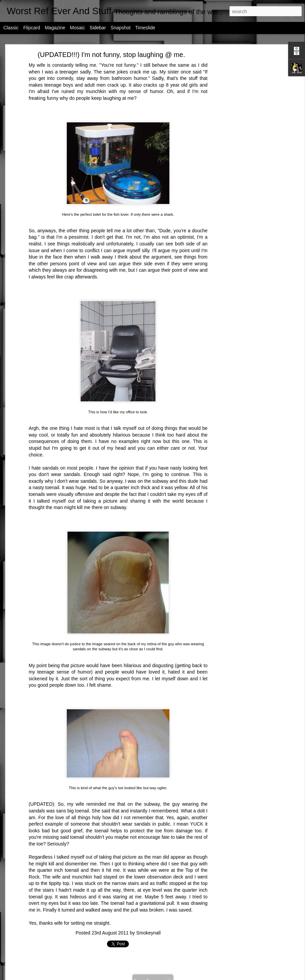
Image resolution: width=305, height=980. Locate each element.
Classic (11, 28)
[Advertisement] (245, 160)
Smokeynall (148, 933)
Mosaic (77, 28)
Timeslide (145, 28)
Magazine (55, 28)
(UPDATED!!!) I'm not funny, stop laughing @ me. (112, 55)
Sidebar (98, 28)
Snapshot (121, 28)
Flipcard (32, 28)
